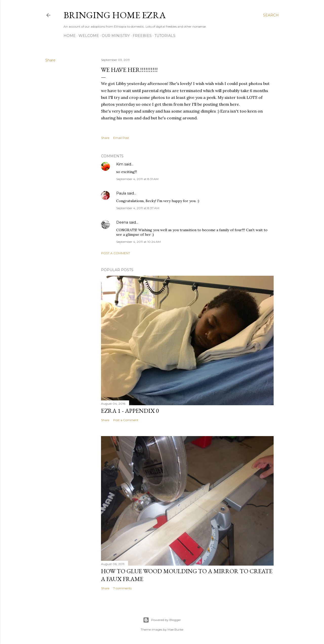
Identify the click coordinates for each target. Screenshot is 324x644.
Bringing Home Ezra (115, 15)
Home (70, 36)
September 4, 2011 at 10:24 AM (138, 242)
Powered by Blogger (162, 620)
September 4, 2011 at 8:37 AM (138, 208)
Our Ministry (116, 36)
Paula (121, 193)
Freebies (142, 36)
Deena (122, 222)
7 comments (122, 588)
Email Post (121, 138)
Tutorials (165, 36)
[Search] (271, 15)
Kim (120, 164)
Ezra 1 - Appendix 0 (130, 411)
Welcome (89, 36)
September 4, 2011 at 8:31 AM (137, 179)
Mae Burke (175, 629)
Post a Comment (116, 253)
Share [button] (50, 60)
